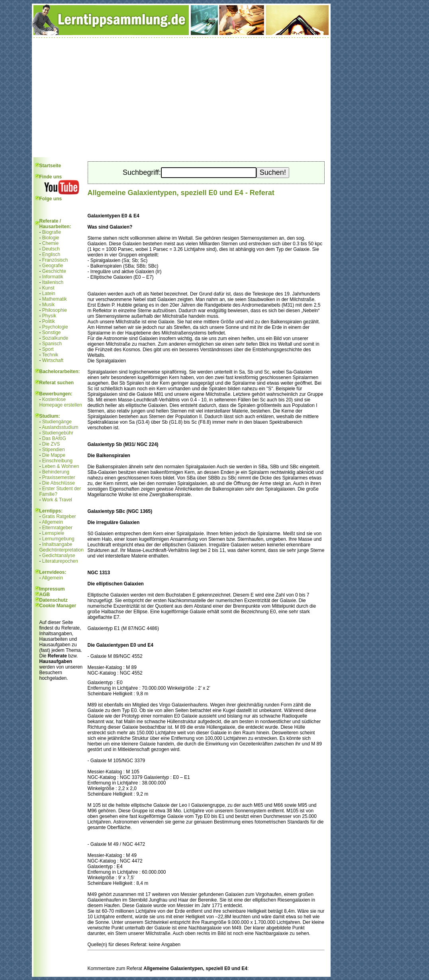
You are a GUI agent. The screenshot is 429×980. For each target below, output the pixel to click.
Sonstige (52, 333)
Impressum (52, 589)
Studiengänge (57, 422)
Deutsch (51, 249)
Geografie (53, 266)
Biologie (51, 238)
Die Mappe (54, 455)
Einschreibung (57, 461)
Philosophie (55, 310)
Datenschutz (54, 600)
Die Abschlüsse (59, 483)
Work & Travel (57, 500)
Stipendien (54, 450)
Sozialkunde (55, 338)
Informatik (53, 277)
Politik (49, 321)
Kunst (48, 288)
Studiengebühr (58, 433)
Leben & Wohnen (61, 466)
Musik (48, 305)
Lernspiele (53, 533)
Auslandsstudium (60, 427)
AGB (45, 595)
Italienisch (53, 282)
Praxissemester (59, 477)
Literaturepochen (60, 561)
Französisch (55, 260)
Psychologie (55, 327)
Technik (50, 355)
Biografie (52, 232)
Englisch (51, 254)
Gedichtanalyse (59, 556)
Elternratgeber (57, 528)
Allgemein (52, 522)
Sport (48, 349)
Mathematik (55, 299)
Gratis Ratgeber (59, 516)
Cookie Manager (58, 606)
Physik (49, 316)
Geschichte (54, 271)
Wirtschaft (53, 360)
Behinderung (56, 472)
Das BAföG (54, 438)
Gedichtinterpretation (62, 550)
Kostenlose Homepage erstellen (61, 402)
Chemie (50, 243)
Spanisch (52, 344)
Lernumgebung (58, 539)
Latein (49, 293)
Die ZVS (51, 444)
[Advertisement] (181, 98)
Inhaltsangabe (57, 544)
